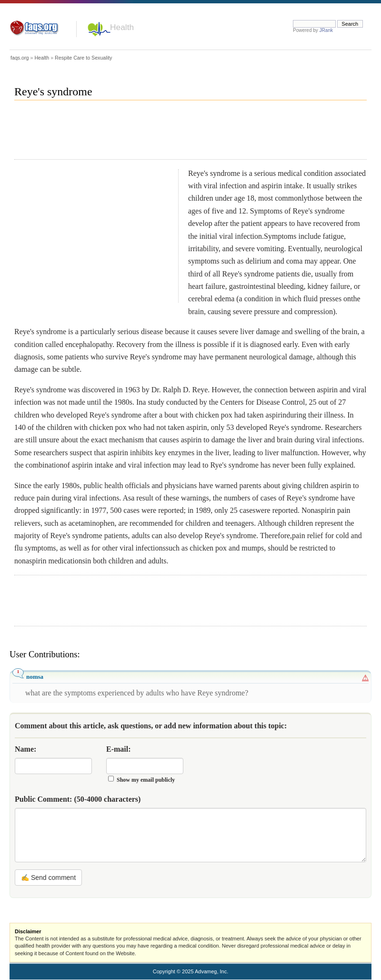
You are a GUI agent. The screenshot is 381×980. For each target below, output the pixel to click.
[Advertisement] (188, 134)
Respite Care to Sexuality (83, 58)
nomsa (35, 677)
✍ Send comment (48, 878)
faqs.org (20, 58)
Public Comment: (78, 799)
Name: (25, 749)
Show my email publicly (146, 780)
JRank (326, 30)
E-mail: (119, 749)
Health (122, 27)
